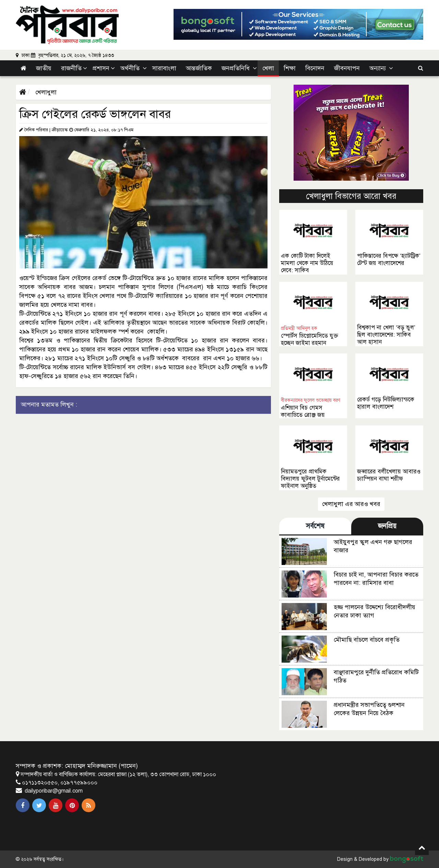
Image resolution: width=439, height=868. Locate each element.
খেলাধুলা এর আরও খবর (351, 504)
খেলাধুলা (45, 92)
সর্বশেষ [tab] (315, 526)
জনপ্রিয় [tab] (387, 526)
